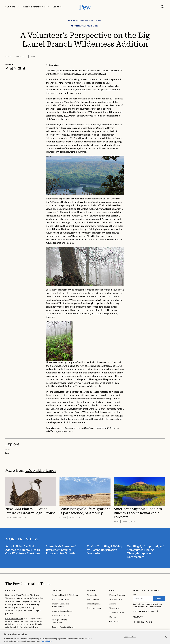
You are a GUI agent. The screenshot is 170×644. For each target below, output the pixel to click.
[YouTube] (150, 622)
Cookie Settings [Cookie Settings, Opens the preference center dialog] (130, 637)
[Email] (143, 599)
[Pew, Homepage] (85, 7)
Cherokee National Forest (96, 116)
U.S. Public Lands (41, 470)
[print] (24, 68)
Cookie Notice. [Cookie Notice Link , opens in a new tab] (46, 641)
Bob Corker (102, 142)
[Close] (166, 637)
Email (134, 594)
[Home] (28, 584)
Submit (159, 599)
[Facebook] (134, 622)
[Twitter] (147, 622)
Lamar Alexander (83, 142)
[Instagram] (139, 622)
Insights (91, 590)
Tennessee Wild (94, 70)
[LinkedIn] (143, 622)
